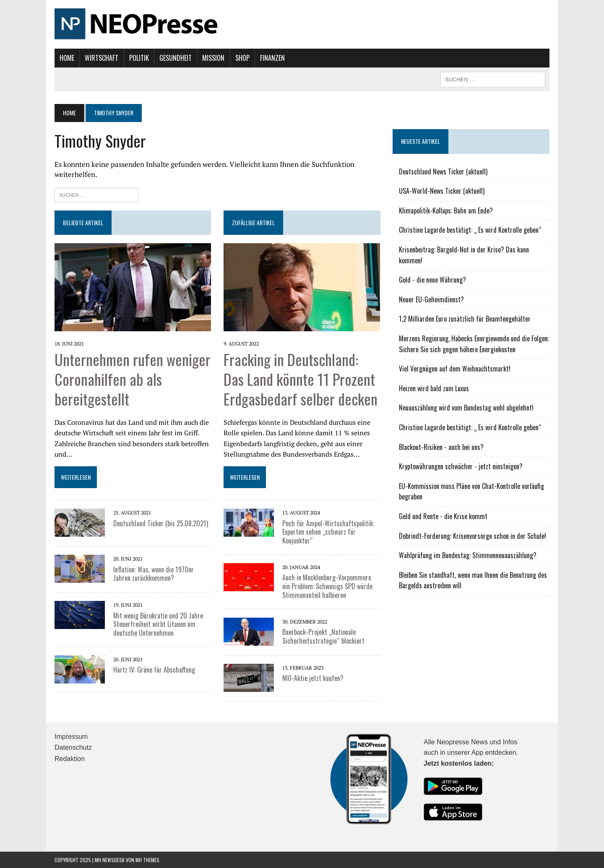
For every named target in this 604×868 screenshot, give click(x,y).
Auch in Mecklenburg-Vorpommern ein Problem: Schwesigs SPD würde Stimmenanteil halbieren (327, 586)
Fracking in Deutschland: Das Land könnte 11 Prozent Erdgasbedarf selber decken (301, 379)
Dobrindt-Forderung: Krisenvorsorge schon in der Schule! (473, 536)
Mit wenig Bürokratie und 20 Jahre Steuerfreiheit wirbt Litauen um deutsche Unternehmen (158, 624)
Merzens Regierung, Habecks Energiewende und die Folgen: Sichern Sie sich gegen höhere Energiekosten (474, 344)
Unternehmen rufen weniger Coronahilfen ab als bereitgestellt (133, 379)
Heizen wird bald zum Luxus (434, 388)
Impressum (71, 737)
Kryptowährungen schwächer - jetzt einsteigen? (461, 466)
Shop (242, 58)
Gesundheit (176, 58)
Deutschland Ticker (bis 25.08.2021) (161, 523)
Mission (213, 58)
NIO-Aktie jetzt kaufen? (313, 678)
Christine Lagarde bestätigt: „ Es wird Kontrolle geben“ (470, 230)
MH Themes (147, 860)
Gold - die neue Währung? (432, 280)
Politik (139, 58)
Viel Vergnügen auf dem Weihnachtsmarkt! (455, 369)
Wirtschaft (102, 58)
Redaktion (70, 759)
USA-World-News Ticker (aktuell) (442, 191)
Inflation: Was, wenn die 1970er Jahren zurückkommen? (154, 574)
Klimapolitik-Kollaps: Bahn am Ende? (446, 211)
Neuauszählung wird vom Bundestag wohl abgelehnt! (466, 408)
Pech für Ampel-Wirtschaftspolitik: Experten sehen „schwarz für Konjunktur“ (328, 532)
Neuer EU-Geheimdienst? (431, 299)
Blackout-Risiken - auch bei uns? (441, 447)
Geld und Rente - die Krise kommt (443, 516)
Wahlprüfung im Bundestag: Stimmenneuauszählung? (468, 555)
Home (67, 58)
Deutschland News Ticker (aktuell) (443, 172)
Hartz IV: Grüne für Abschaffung (154, 670)
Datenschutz (73, 747)
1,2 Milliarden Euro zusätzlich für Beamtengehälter (465, 319)
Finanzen (272, 58)
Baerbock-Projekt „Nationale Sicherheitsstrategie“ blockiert (323, 636)
